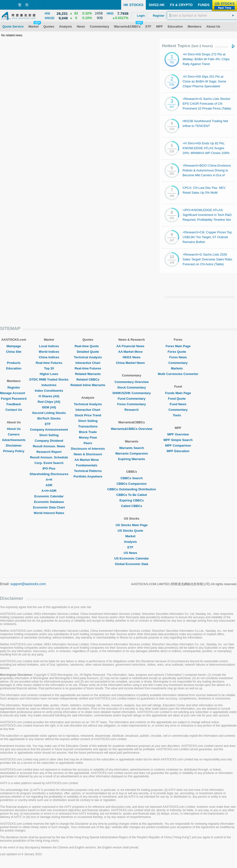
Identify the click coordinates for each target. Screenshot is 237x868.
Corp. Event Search (49, 463)
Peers (88, 443)
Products (14, 363)
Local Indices (49, 346)
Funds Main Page (178, 393)
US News (132, 553)
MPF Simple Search (178, 440)
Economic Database (49, 502)
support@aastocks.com (28, 584)
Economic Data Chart (49, 507)
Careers (14, 434)
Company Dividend (49, 441)
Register (14, 387)
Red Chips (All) (49, 402)
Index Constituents (49, 391)
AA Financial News (132, 346)
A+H (49, 480)
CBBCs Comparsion (132, 484)
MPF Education (178, 451)
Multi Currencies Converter (178, 374)
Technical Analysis (88, 357)
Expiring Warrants (131, 459)
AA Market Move (88, 460)
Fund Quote (178, 399)
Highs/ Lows (49, 374)
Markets (178, 368)
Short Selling (49, 435)
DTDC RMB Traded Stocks (49, 379)
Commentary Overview (132, 382)
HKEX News (132, 357)
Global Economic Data (132, 564)
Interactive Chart (88, 363)
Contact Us (14, 410)
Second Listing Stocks (49, 413)
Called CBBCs (131, 506)
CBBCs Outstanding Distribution (132, 489)
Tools (178, 415)
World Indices (49, 352)
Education (14, 368)
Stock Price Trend (88, 415)
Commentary (178, 363)
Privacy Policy (14, 451)
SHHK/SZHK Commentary (132, 393)
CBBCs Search (132, 478)
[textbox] (202, 15)
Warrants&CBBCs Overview (131, 429)
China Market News (131, 363)
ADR (49, 485)
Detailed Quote (88, 352)
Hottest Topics (187, 46)
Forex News (178, 357)
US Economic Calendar (132, 558)
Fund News (178, 404)
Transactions (88, 426)
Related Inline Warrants (88, 385)
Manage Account (14, 393)
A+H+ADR (49, 491)
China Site (14, 352)
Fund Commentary (132, 399)
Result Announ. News (49, 446)
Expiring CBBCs (132, 500)
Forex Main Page (178, 346)
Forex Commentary (132, 404)
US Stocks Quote (131, 531)
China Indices (49, 357)
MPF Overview (178, 434)
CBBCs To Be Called (132, 495)
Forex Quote (178, 352)
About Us (14, 429)
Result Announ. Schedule (49, 457)
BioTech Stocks (49, 418)
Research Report (49, 452)
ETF (49, 424)
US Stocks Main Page (132, 525)
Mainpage (14, 346)
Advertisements (14, 440)
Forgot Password (14, 399)
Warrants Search (132, 448)
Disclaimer (14, 445)
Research (132, 410)
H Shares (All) (49, 396)
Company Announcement (49, 430)
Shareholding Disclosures (49, 474)
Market (132, 536)
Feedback (14, 404)
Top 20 (49, 368)
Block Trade (88, 432)
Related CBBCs (88, 379)
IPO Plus (49, 468)
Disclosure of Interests (88, 449)
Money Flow (88, 438)
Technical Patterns (88, 471)
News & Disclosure (88, 454)
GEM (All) (49, 407)
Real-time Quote (88, 346)
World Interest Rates (49, 513)
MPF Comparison (178, 445)
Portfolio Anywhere (88, 476)
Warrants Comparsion (131, 453)
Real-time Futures (49, 363)
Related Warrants (88, 374)
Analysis (131, 542)
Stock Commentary (132, 387)
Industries (49, 385)
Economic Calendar (49, 496)
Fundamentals (88, 465)
